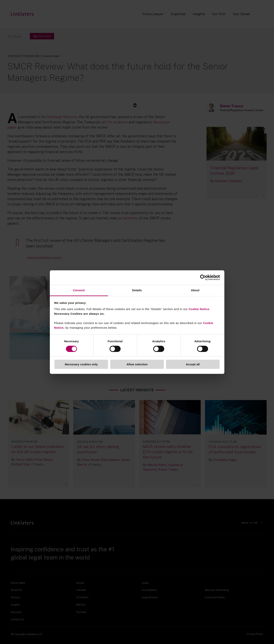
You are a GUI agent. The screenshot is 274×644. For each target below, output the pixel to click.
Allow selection (137, 364)
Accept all (193, 364)
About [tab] (195, 290)
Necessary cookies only (81, 364)
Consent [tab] (79, 290)
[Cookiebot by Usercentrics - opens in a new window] (203, 277)
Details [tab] (137, 290)
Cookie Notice (199, 309)
